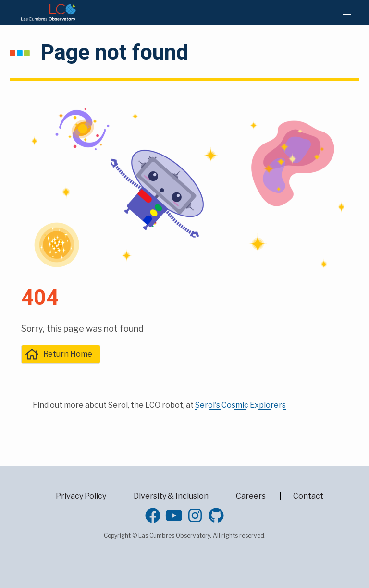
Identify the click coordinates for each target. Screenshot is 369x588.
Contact (308, 496)
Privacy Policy (81, 496)
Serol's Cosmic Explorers (240, 405)
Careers (251, 496)
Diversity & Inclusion (171, 496)
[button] (347, 12)
